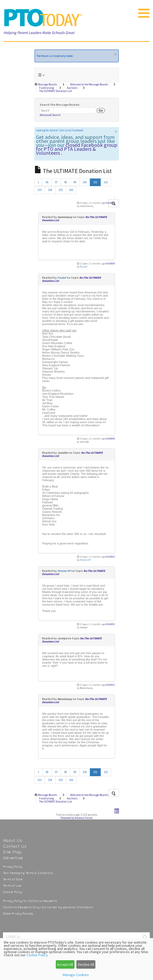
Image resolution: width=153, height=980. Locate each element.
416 (71, 190)
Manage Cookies (76, 975)
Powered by (67, 818)
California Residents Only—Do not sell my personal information (48, 907)
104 (50, 190)
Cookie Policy (12, 892)
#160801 (110, 685)
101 (95, 182)
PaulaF (84, 267)
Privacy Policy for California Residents (30, 901)
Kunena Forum (84, 818)
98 (66, 182)
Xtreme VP (85, 560)
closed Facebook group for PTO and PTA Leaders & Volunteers (77, 149)
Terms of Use (12, 886)
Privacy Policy (13, 867)
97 (56, 182)
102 (106, 182)
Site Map (12, 852)
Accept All (65, 964)
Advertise (13, 858)
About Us (13, 840)
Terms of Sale (13, 879)
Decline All (86, 964)
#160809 (110, 264)
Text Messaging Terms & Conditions (28, 873)
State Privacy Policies (18, 914)
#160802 (110, 624)
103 (40, 190)
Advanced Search (50, 115)
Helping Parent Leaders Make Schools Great (39, 33)
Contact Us (15, 846)
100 (85, 182)
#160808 (110, 439)
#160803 (110, 557)
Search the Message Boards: (60, 105)
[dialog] (76, 959)
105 (61, 190)
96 (47, 182)
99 (75, 182)
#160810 (110, 203)
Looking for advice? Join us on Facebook (60, 130)
